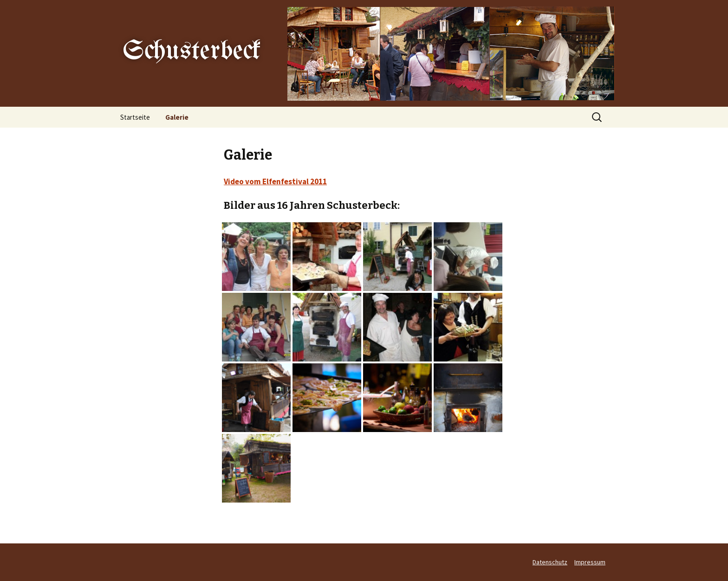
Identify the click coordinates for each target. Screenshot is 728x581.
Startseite (135, 117)
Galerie (177, 117)
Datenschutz (550, 562)
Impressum (590, 562)
